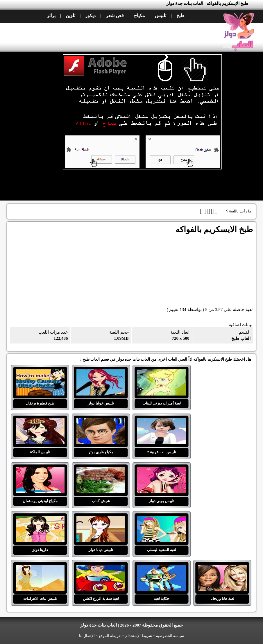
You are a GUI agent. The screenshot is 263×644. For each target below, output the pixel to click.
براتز (51, 16)
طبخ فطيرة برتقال (40, 373)
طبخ (180, 16)
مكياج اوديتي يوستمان (40, 471)
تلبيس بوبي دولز (162, 471)
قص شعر (115, 16)
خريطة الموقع (110, 636)
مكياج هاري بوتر (101, 422)
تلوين (70, 16)
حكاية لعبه (162, 568)
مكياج (139, 16)
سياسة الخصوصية (170, 636)
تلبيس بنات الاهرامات (40, 568)
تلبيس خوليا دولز (101, 373)
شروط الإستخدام (139, 636)
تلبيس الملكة (40, 422)
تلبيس (161, 16)
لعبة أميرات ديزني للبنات (162, 373)
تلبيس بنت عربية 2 (162, 422)
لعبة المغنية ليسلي (162, 519)
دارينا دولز (40, 519)
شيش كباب (101, 471)
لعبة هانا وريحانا (222, 568)
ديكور (90, 16)
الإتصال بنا (87, 636)
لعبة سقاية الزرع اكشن (101, 568)
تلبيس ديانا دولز (101, 519)
